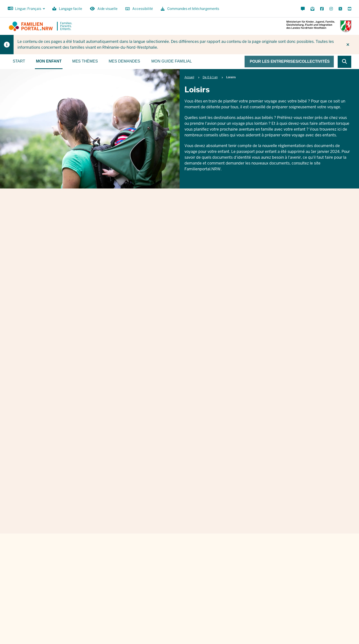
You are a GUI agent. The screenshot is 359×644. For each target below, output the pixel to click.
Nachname (243, 452)
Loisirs (179, 232)
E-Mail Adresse (150, 476)
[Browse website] (344, 62)
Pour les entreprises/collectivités (290, 61)
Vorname (144, 452)
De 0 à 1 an (210, 77)
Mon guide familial (172, 61)
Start (19, 61)
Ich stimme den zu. (186, 505)
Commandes (263, 632)
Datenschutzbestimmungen (197, 505)
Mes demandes (124, 61)
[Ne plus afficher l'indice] (348, 45)
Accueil (189, 77)
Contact (240, 632)
